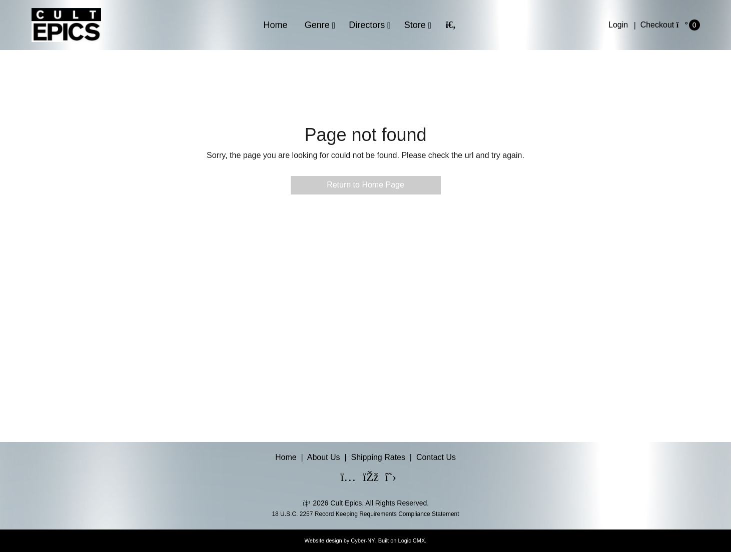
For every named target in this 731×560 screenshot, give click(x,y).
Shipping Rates (378, 457)
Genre (317, 25)
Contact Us (436, 457)
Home (276, 25)
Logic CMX (412, 540)
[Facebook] (364, 478)
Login (618, 25)
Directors (367, 25)
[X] (386, 478)
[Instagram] (342, 478)
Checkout (657, 25)
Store (415, 25)
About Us (324, 457)
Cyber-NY (363, 540)
